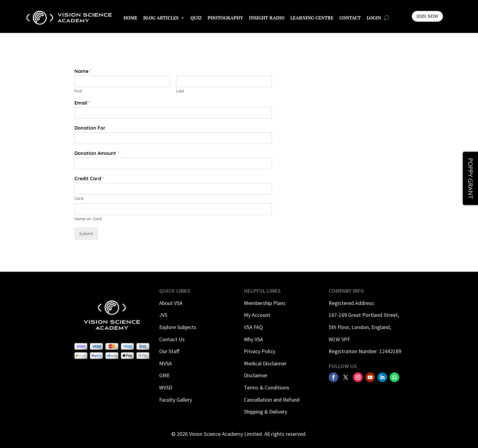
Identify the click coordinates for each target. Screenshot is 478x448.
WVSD (166, 387)
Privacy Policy (260, 351)
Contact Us (172, 339)
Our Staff (169, 351)
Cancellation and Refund (272, 400)
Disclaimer (256, 375)
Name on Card (88, 219)
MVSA (166, 363)
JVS (163, 315)
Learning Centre (312, 18)
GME (164, 375)
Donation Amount (97, 153)
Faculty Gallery (176, 400)
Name (83, 71)
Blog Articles (161, 18)
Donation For (90, 128)
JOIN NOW (427, 16)
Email (82, 103)
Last (180, 91)
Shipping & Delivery (266, 412)
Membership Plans (265, 303)
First (78, 91)
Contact (350, 18)
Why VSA (253, 339)
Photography (225, 18)
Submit (86, 234)
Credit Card (89, 178)
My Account (257, 315)
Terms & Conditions (267, 387)
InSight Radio (267, 18)
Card (79, 198)
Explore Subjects (178, 327)
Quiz (196, 18)
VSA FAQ (253, 327)
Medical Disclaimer (265, 363)
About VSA (171, 303)
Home (130, 18)
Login (374, 18)
